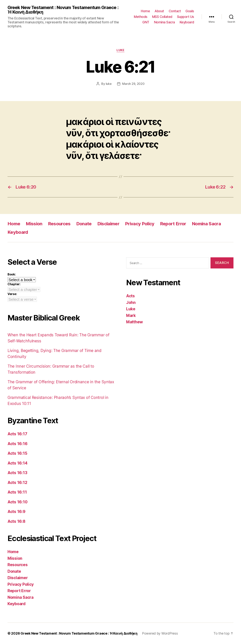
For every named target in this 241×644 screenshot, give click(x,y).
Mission (34, 224)
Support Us (186, 17)
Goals (190, 11)
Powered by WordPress (160, 633)
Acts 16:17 (17, 434)
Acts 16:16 (17, 444)
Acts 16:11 (17, 492)
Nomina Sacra (164, 22)
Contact (175, 11)
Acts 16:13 (17, 473)
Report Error (173, 224)
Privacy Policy (140, 224)
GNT (146, 22)
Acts (130, 296)
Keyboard (187, 22)
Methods (141, 17)
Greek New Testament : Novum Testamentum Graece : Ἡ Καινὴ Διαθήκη (63, 10)
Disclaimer (108, 224)
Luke (120, 50)
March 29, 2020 (133, 84)
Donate (84, 224)
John (131, 302)
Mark (131, 315)
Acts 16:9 (16, 512)
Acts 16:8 (16, 521)
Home (145, 11)
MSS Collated (162, 17)
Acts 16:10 (17, 502)
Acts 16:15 (17, 453)
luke (109, 84)
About (159, 11)
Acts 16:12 (17, 483)
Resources (59, 224)
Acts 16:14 (17, 463)
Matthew (135, 322)
